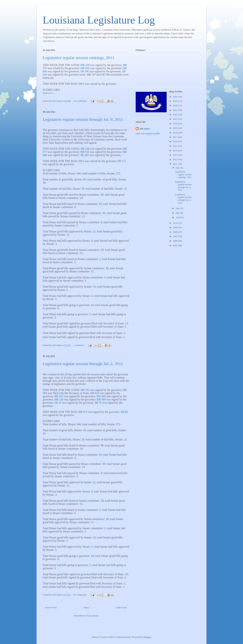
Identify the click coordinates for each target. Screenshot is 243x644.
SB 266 (84, 71)
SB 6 (81, 84)
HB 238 (85, 65)
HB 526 (59, 399)
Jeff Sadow (145, 129)
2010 (175, 223)
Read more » (49, 93)
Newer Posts (51, 607)
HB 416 (95, 393)
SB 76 (98, 403)
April (178, 217)
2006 (175, 241)
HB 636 (85, 68)
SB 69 (124, 412)
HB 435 (59, 396)
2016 (175, 141)
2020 (175, 124)
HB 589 (101, 399)
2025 (175, 101)
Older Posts (121, 607)
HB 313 (83, 412)
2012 (175, 159)
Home (87, 607)
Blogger (147, 637)
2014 (175, 150)
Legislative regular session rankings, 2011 (78, 58)
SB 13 (58, 403)
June (178, 208)
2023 (175, 110)
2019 (175, 128)
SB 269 (84, 155)
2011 (175, 164)
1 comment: (79, 345)
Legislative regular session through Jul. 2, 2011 (83, 364)
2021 (175, 119)
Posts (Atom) (92, 616)
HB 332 (85, 390)
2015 (175, 146)
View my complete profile (148, 133)
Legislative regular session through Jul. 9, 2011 (83, 119)
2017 (175, 137)
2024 (175, 106)
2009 (175, 227)
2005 (175, 245)
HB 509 (101, 396)
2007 (175, 236)
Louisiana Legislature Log (99, 20)
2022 (175, 115)
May (178, 213)
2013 (175, 155)
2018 (175, 133)
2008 (175, 232)
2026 (175, 97)
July (178, 168)
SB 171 (122, 161)
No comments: (80, 101)
